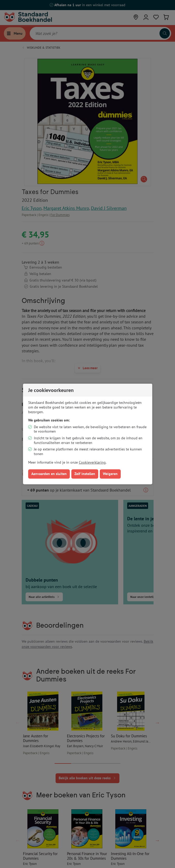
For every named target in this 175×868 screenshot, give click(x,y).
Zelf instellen (85, 474)
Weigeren (110, 474)
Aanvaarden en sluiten (49, 474)
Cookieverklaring (92, 462)
